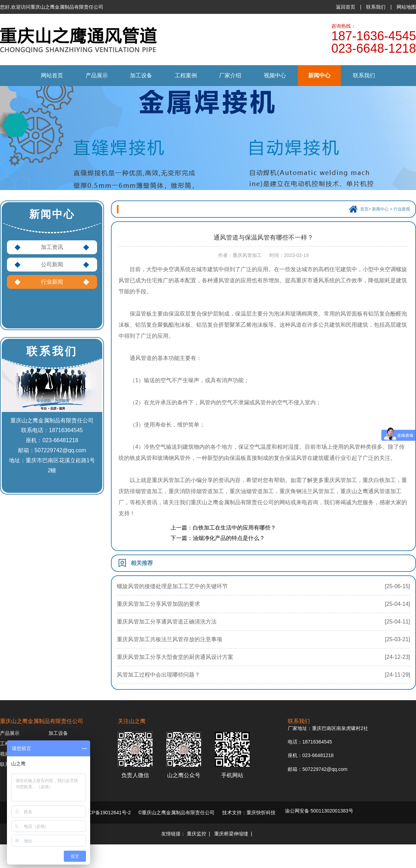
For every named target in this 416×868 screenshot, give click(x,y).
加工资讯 (52, 247)
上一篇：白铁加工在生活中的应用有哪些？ (223, 528)
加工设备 (141, 75)
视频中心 (275, 75)
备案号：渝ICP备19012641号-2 (97, 813)
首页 (364, 209)
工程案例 (186, 75)
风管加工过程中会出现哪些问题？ (158, 675)
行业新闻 (52, 282)
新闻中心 (319, 75)
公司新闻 (52, 264)
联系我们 (376, 7)
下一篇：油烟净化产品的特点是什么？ (218, 538)
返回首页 (346, 7)
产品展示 (97, 75)
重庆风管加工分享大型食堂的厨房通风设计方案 (175, 657)
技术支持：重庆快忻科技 (249, 813)
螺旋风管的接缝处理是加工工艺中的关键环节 (172, 586)
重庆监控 (197, 834)
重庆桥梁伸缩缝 (231, 834)
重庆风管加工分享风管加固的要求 (158, 604)
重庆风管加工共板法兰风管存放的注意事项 (170, 639)
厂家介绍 (230, 75)
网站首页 (52, 75)
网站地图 (406, 7)
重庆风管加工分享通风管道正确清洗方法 (167, 622)
